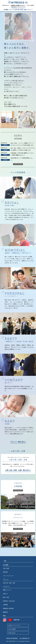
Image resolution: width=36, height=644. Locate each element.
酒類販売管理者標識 (12, 638)
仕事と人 (5, 594)
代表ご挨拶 (6, 568)
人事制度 (5, 605)
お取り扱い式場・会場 (9, 583)
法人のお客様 (12, 629)
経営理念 (5, 572)
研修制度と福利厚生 (8, 608)
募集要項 (5, 612)
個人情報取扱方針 (25, 638)
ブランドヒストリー (8, 576)
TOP (5, 561)
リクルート (6, 587)
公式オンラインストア (14, 625)
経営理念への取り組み (9, 601)
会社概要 (6, 565)
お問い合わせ (12, 633)
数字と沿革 (6, 597)
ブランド (6, 579)
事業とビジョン (7, 590)
